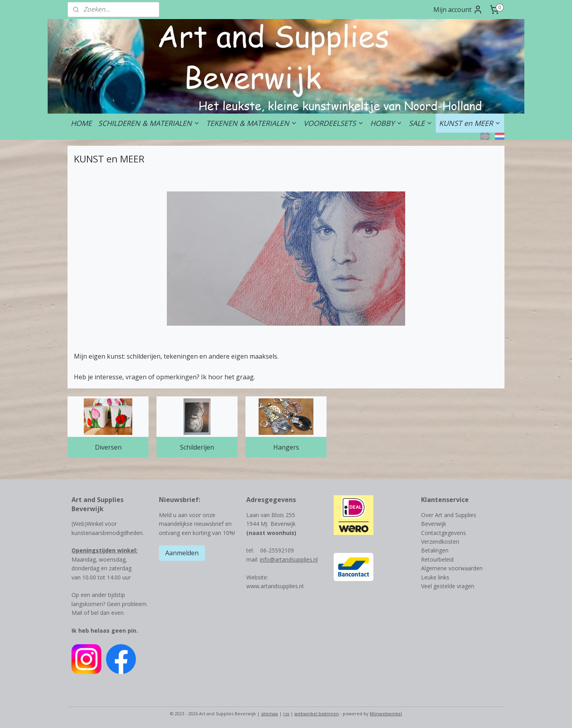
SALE (421, 123)
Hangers (286, 447)
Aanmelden (182, 553)
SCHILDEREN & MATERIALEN (149, 123)
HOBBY (386, 123)
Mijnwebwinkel (386, 714)
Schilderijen (197, 447)
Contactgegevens (443, 533)
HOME (81, 123)
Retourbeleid (437, 559)
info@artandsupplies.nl (289, 559)
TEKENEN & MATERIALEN (252, 123)
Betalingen (435, 550)
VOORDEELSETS (334, 123)
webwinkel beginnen (317, 714)
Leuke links (435, 577)
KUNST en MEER (470, 123)
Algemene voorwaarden (452, 568)
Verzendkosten (440, 542)
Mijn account (458, 10)
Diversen (108, 447)
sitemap (270, 714)
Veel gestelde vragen (448, 586)
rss (286, 714)
